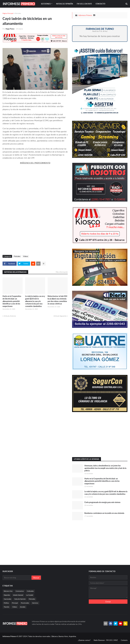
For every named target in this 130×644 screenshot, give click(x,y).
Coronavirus (20, 591)
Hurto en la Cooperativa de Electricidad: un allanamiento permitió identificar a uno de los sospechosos (12, 301)
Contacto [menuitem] (100, 4)
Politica (6, 603)
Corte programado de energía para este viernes (102, 502)
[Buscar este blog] (17, 578)
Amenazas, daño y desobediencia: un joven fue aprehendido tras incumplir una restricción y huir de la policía (105, 468)
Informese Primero (85, 15)
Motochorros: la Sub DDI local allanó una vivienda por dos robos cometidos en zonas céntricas (57, 300)
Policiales (18, 13)
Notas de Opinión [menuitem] (65, 4)
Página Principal (8, 13)
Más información (62, 272)
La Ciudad (30, 595)
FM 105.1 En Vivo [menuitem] (84, 4)
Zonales (23, 607)
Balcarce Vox (8, 591)
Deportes (7, 595)
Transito (6, 607)
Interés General (18, 595)
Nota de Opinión (20, 599)
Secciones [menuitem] (46, 4)
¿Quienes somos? (84, 640)
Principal (15, 603)
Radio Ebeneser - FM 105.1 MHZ (106, 640)
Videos (26, 256)
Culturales (30, 591)
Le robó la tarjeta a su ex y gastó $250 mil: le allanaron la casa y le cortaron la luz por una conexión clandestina (35, 301)
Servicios (35, 603)
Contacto (124, 640)
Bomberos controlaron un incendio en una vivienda (104, 513)
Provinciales (25, 603)
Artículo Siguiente (60, 316)
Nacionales (7, 599)
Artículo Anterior (10, 316)
